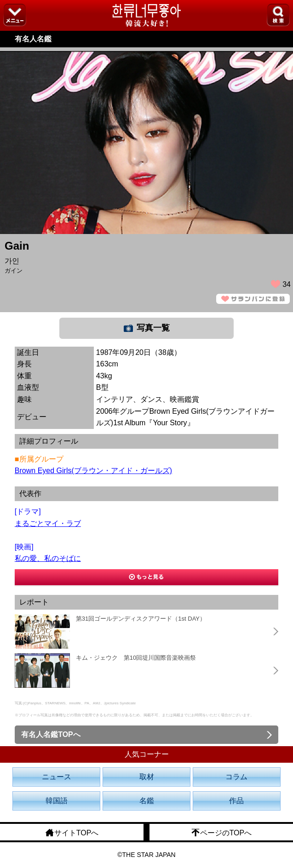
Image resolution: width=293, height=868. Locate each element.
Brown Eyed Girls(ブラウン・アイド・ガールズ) (93, 471)
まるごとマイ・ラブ (48, 523)
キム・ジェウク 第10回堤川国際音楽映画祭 (136, 658)
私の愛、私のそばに (48, 558)
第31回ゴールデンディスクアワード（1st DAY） (141, 619)
